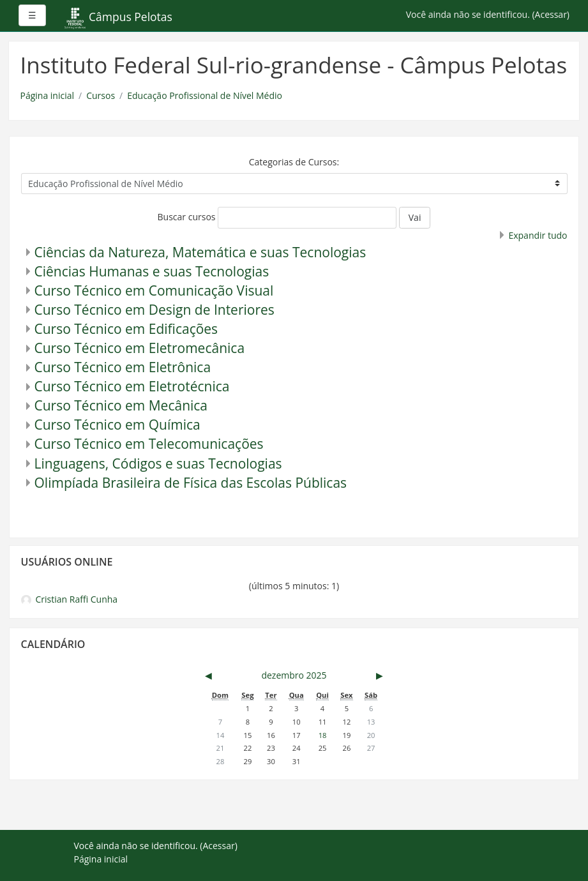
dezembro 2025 (294, 675)
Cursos (101, 95)
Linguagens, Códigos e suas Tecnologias (158, 463)
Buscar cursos (187, 217)
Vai (415, 217)
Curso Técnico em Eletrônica (123, 367)
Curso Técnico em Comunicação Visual (154, 290)
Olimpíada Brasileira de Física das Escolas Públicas (191, 483)
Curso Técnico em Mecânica (121, 405)
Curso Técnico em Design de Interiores (155, 310)
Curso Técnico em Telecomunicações (149, 444)
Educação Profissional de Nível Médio (205, 95)
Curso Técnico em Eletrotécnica (132, 386)
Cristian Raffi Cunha (70, 599)
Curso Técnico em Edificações (126, 329)
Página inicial (48, 95)
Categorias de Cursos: (294, 162)
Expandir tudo (538, 235)
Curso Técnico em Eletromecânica (140, 348)
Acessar (551, 14)
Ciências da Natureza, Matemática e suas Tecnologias (200, 252)
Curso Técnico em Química (117, 425)
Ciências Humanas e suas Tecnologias (152, 271)
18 (323, 735)
